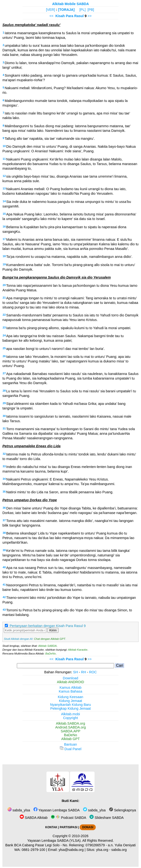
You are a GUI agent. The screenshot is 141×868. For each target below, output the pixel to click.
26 (4, 356)
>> (90, 16)
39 (4, 550)
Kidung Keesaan (70, 697)
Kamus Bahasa (70, 691)
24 (4, 335)
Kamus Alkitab (70, 688)
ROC (93, 672)
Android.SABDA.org (70, 727)
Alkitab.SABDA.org (71, 723)
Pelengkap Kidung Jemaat (70, 708)
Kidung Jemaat (70, 701)
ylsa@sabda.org (71, 850)
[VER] (51, 10)
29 (4, 403)
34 (4, 479)
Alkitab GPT (71, 739)
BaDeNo (51, 654)
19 (4, 264)
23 (4, 327)
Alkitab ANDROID (71, 682)
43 (4, 610)
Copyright (70, 718)
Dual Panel (70, 749)
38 (4, 533)
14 (4, 201)
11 (4, 159)
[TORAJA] (67, 10)
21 (4, 298)
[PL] (83, 10)
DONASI (88, 827)
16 (4, 227)
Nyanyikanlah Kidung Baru (70, 705)
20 (4, 285)
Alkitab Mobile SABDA (71, 4)
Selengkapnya (122, 810)
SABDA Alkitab (34, 818)
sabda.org (119, 850)
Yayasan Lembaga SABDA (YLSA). (54, 841)
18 (4, 256)
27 (4, 373)
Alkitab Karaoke (78, 650)
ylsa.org (102, 850)
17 (4, 239)
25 (4, 348)
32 (4, 454)
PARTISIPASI (68, 827)
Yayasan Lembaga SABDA (57, 810)
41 (4, 585)
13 (4, 188)
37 (4, 520)
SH (76, 672)
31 (4, 428)
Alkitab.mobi (70, 714)
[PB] (91, 10)
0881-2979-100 (33, 850)
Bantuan (70, 744)
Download (70, 678)
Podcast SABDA (68, 818)
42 (4, 597)
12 (4, 176)
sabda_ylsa (19, 810)
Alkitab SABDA (48, 646)
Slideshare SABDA (107, 818)
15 (4, 214)
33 (4, 466)
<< (51, 16)
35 (4, 492)
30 (4, 416)
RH (84, 672)
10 (4, 146)
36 (4, 508)
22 (4, 315)
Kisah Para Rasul (70, 16)
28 (4, 391)
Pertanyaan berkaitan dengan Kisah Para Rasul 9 (48, 626)
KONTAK (51, 827)
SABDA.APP (70, 731)
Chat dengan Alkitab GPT (50, 639)
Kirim (53, 630)
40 (4, 567)
